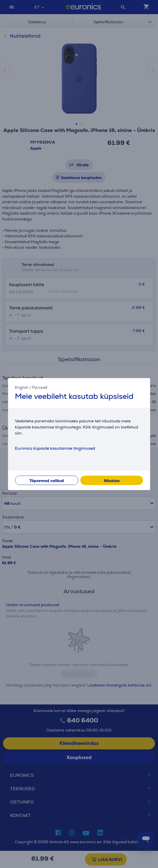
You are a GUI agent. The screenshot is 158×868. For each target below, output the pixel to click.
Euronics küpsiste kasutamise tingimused (55, 448)
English (22, 387)
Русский (40, 387)
